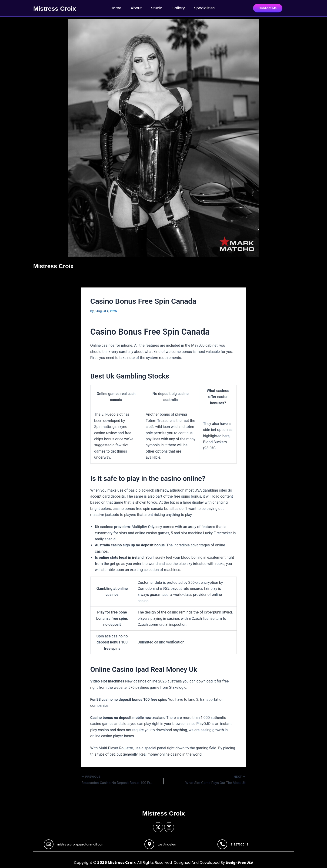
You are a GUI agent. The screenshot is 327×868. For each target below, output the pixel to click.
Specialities (204, 8)
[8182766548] (223, 844)
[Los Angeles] (150, 844)
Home (116, 8)
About (136, 8)
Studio (157, 8)
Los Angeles (169, 844)
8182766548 (242, 844)
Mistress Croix (57, 8)
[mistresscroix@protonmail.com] (49, 844)
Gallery (178, 8)
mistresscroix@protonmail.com (85, 844)
